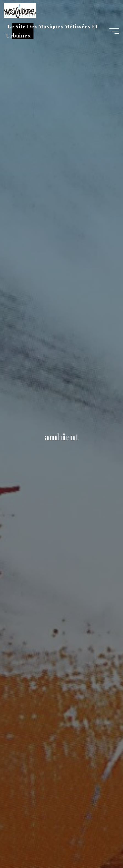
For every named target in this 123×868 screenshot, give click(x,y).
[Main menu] (114, 31)
